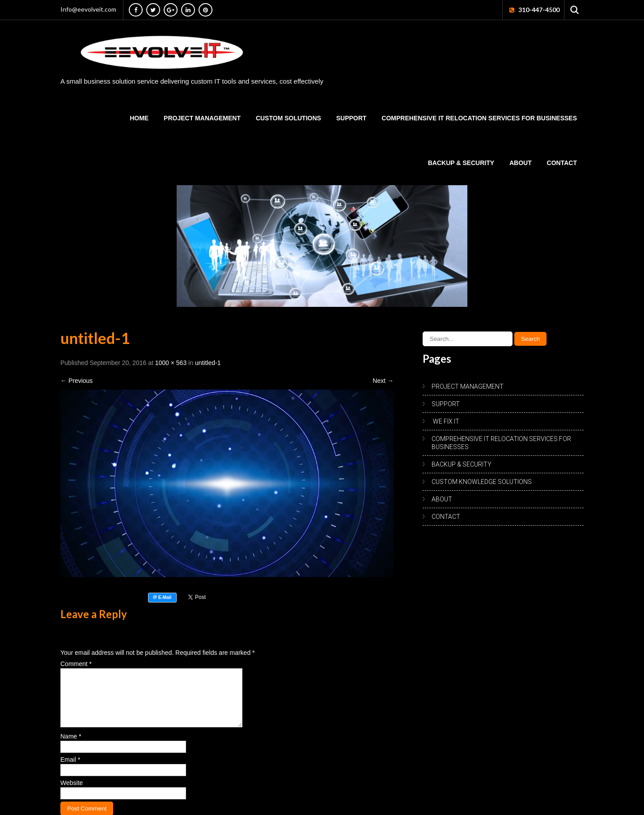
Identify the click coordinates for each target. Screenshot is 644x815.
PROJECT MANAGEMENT (202, 118)
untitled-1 (208, 363)
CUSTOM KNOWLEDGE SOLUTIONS (482, 482)
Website (72, 794)
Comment (76, 664)
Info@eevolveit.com (88, 9)
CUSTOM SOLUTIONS (288, 118)
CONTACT (562, 163)
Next (383, 381)
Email (70, 770)
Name (71, 747)
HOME (139, 118)
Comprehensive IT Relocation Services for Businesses (479, 118)
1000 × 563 (171, 363)
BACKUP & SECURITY (461, 163)
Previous (76, 381)
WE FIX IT (445, 421)
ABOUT (521, 163)
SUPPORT (352, 118)
